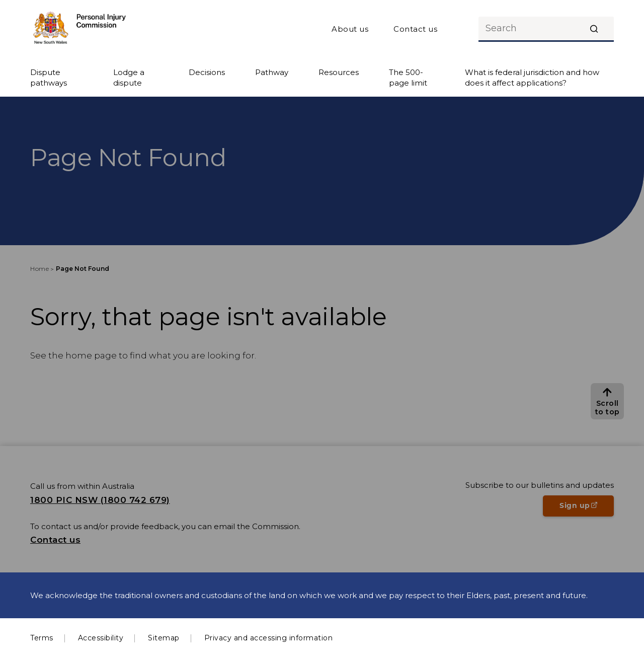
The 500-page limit (408, 78)
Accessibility (101, 638)
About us (350, 29)
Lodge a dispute (129, 78)
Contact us (415, 29)
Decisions (207, 72)
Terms (42, 638)
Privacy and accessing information (269, 638)
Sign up (587, 508)
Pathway (272, 72)
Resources (339, 72)
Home (39, 269)
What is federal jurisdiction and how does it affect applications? (532, 78)
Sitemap (164, 638)
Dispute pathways (49, 78)
